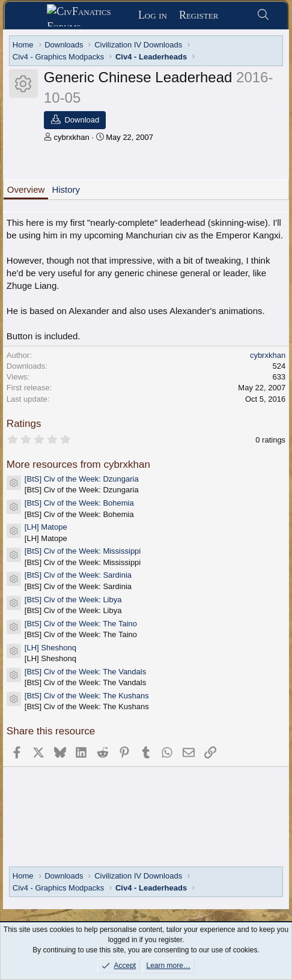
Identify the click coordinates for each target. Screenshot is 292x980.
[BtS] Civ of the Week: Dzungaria (82, 479)
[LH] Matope (46, 527)
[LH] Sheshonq (50, 648)
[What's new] (237, 15)
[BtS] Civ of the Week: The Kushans (87, 696)
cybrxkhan (71, 137)
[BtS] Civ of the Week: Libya (73, 600)
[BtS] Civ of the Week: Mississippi (83, 551)
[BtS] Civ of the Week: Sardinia (78, 575)
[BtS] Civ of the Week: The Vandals (85, 672)
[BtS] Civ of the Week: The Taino (81, 624)
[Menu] (30, 16)
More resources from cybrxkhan (78, 464)
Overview (26, 189)
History (66, 189)
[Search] (263, 15)
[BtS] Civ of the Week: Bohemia (79, 503)
